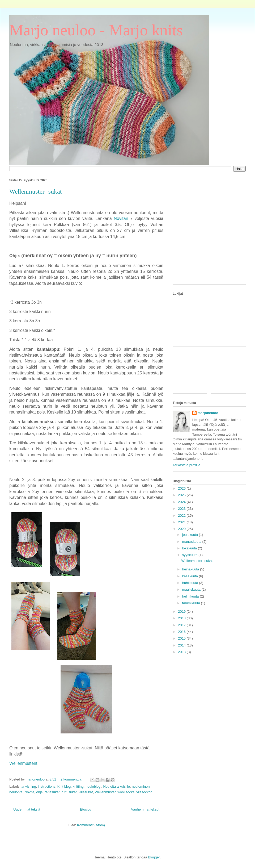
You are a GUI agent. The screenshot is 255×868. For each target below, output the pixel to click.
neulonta (16, 792)
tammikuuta (192, 603)
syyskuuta (190, 555)
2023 (182, 509)
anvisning (29, 786)
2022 (182, 516)
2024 (182, 502)
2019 (182, 612)
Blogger (154, 857)
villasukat (86, 792)
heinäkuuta (191, 569)
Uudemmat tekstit (27, 809)
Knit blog (64, 786)
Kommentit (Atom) (91, 825)
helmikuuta (191, 596)
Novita (29, 792)
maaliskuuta (192, 589)
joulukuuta (191, 535)
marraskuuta (192, 542)
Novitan (121, 218)
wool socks (126, 792)
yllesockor (144, 792)
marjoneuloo (208, 413)
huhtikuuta (191, 583)
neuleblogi (93, 786)
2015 (182, 638)
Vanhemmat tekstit (145, 809)
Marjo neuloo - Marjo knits (96, 30)
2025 (182, 495)
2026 (182, 488)
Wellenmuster (105, 792)
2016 (182, 632)
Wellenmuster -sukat (197, 561)
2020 (182, 529)
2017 (182, 625)
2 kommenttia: (72, 779)
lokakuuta (190, 548)
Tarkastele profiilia (186, 465)
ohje (39, 792)
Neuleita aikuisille (116, 786)
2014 (182, 645)
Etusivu (86, 809)
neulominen (141, 786)
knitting (78, 786)
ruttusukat (69, 792)
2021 (182, 522)
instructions (47, 786)
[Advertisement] (50, 230)
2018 (182, 618)
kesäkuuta (191, 576)
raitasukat (52, 792)
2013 (182, 652)
